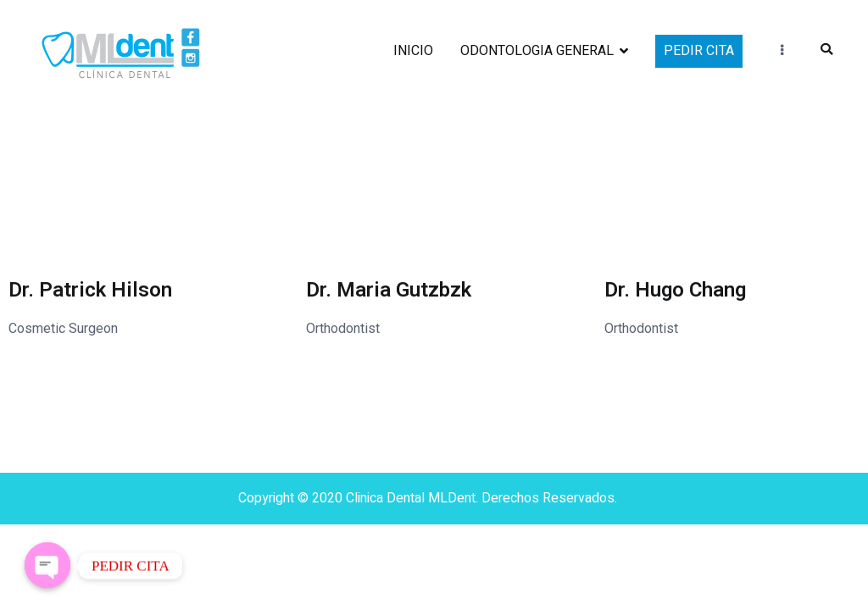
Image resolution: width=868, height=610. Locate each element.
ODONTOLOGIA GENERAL (537, 51)
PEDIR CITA (699, 51)
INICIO (413, 51)
